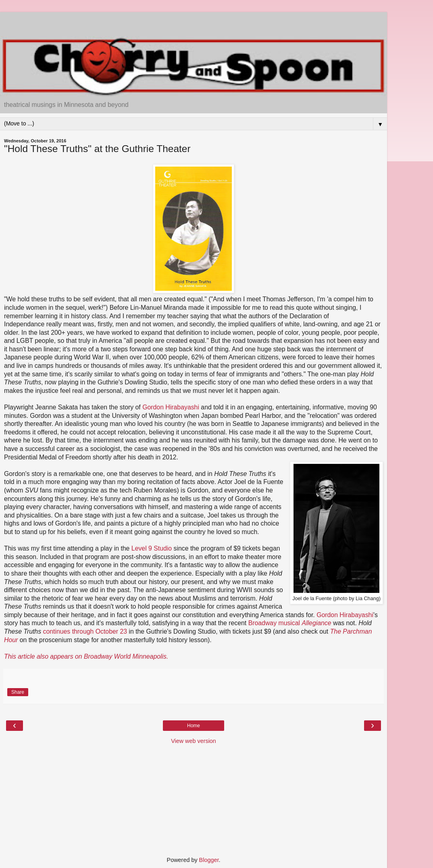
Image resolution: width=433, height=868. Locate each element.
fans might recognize (62, 490)
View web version (194, 741)
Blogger (209, 860)
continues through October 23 (85, 631)
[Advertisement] (194, 22)
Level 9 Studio (152, 548)
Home (194, 726)
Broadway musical (290, 623)
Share (18, 692)
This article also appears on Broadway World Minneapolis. (86, 656)
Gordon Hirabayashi (171, 407)
